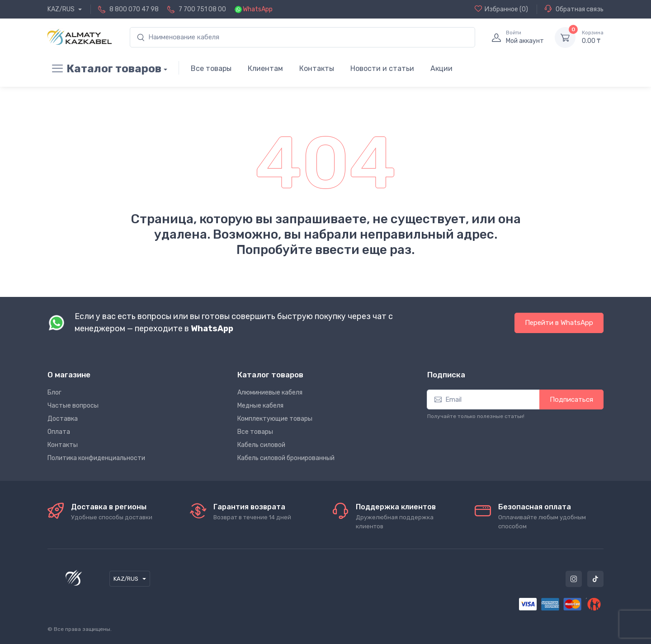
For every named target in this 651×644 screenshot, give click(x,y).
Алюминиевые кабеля (270, 393)
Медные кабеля (260, 406)
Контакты (317, 68)
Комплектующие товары (275, 419)
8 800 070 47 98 (134, 9)
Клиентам (265, 68)
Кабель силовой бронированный (286, 458)
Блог (54, 393)
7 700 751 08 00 (202, 9)
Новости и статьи (382, 68)
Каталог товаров (104, 69)
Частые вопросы (73, 406)
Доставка (63, 419)
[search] (302, 37)
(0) (501, 9)
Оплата (59, 432)
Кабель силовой (261, 445)
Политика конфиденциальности (96, 458)
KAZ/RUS (62, 9)
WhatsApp (258, 9)
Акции (441, 68)
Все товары (211, 68)
